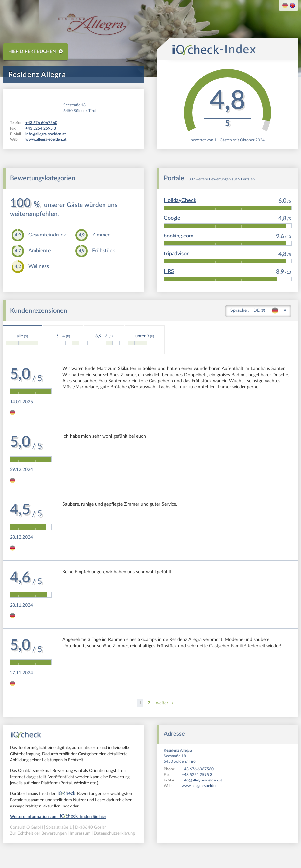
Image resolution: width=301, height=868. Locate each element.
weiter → (165, 703)
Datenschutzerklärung (114, 834)
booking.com (178, 236)
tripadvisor (176, 254)
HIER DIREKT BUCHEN (35, 51)
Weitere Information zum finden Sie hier (58, 817)
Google (172, 218)
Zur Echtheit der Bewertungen (38, 834)
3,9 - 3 (104, 340)
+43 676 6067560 (198, 769)
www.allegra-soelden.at (202, 786)
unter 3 (144, 340)
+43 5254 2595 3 (197, 775)
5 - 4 (63, 340)
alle (22, 340)
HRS (169, 271)
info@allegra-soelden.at (202, 780)
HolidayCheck (180, 200)
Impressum (80, 834)
